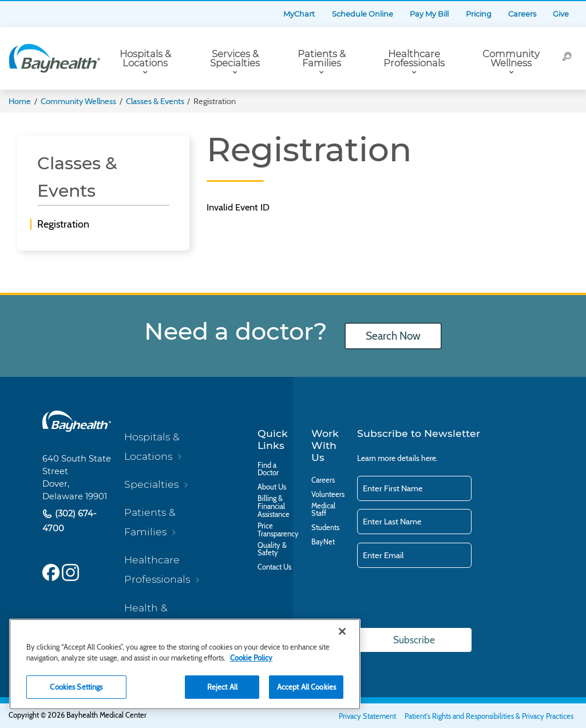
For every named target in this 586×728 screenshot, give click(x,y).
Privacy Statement (367, 716)
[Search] (567, 58)
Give (561, 14)
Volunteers (328, 495)
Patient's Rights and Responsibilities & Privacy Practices (489, 716)
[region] (185, 664)
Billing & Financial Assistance (274, 506)
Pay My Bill (429, 14)
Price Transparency (278, 530)
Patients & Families (322, 59)
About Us (272, 487)
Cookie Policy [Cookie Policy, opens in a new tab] (251, 658)
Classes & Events (155, 101)
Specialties (151, 484)
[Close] (342, 631)
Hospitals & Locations (145, 59)
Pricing (479, 14)
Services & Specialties (235, 59)
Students (325, 528)
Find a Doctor (268, 470)
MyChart (299, 14)
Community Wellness (511, 59)
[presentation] (444, 599)
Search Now (393, 336)
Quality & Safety (272, 550)
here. (429, 458)
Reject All (222, 687)
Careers (522, 14)
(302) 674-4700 (70, 521)
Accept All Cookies (306, 687)
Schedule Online (363, 14)
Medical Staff (323, 510)
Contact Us (274, 567)
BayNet (323, 542)
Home (20, 101)
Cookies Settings (76, 687)
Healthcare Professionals (414, 59)
